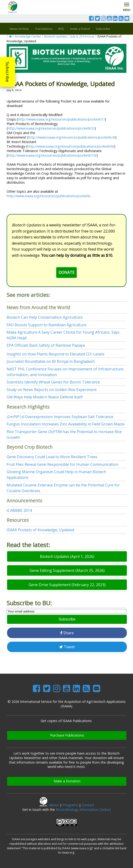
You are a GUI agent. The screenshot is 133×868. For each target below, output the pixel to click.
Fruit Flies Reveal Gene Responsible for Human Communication (62, 464)
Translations (44, 29)
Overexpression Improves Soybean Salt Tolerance (60, 417)
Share (67, 633)
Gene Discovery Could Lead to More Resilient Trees (52, 457)
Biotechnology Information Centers (84, 810)
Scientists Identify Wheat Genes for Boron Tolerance (53, 382)
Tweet (67, 647)
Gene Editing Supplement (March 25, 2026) (67, 570)
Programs (70, 805)
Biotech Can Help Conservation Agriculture (45, 317)
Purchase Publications (67, 735)
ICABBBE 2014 (19, 510)
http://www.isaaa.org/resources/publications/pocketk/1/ (61, 119)
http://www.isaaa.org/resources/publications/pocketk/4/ (72, 137)
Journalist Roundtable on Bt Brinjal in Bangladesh (51, 361)
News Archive (19, 29)
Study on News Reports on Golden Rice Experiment (52, 390)
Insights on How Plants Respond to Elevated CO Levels (56, 354)
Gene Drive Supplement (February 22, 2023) (67, 585)
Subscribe (8, 72)
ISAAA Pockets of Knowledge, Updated (40, 530)
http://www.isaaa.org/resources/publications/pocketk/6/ (71, 146)
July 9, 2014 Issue (82, 36)
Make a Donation (67, 781)
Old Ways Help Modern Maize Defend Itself (45, 397)
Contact (88, 805)
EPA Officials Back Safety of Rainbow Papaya (46, 345)
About (54, 805)
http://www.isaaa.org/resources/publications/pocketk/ (49, 196)
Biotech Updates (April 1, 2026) (67, 556)
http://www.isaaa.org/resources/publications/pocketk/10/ (52, 155)
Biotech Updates (56, 36)
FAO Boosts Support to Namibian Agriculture (47, 325)
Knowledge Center (28, 36)
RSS (61, 29)
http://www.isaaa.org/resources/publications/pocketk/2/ (51, 128)
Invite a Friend (80, 29)
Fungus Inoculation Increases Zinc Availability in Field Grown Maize (66, 424)
